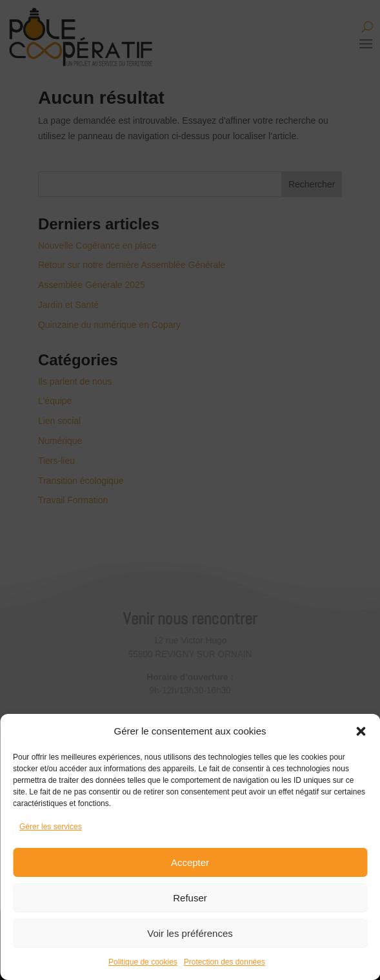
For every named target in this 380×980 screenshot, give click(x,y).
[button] (361, 731)
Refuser (190, 898)
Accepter (190, 862)
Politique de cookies (143, 962)
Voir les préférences (190, 933)
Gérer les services (51, 827)
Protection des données (225, 962)
